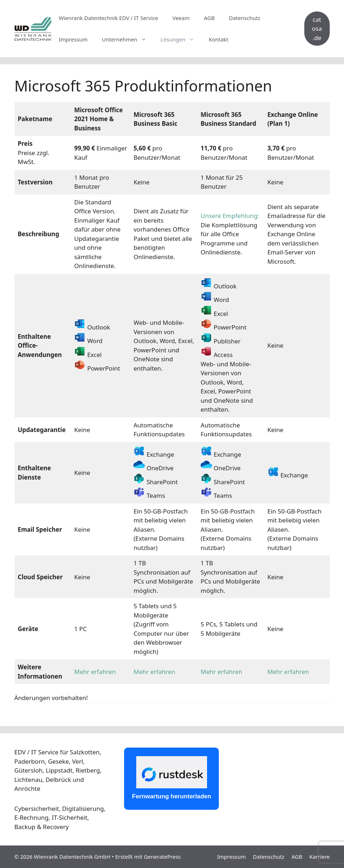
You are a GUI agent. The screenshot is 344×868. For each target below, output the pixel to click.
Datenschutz (245, 18)
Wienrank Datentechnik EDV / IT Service (108, 18)
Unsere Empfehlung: (230, 216)
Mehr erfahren (95, 672)
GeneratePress (162, 857)
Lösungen (181, 39)
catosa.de (317, 29)
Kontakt (218, 39)
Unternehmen (128, 39)
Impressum (73, 39)
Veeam (181, 18)
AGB (209, 18)
